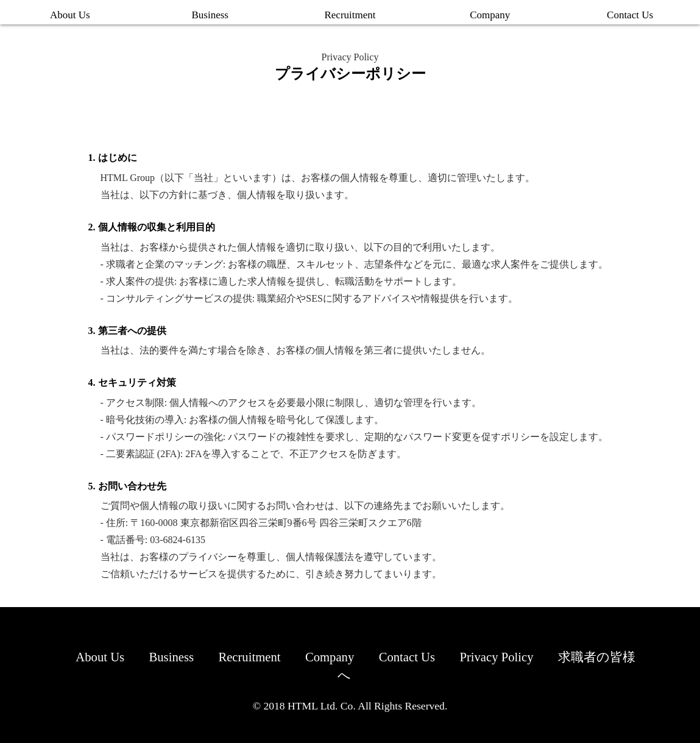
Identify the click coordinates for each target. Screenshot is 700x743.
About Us (70, 15)
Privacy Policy (538, 657)
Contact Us (630, 15)
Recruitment (350, 15)
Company (490, 15)
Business (210, 15)
